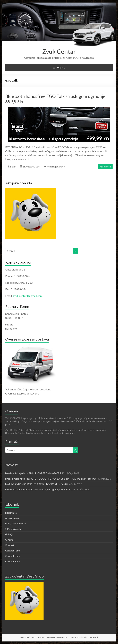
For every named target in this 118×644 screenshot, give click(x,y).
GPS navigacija (13, 529)
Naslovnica (11, 513)
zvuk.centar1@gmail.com (28, 296)
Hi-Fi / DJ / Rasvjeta (15, 523)
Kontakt (10, 545)
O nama (9, 540)
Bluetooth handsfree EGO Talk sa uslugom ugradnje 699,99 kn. (39, 489)
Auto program (13, 518)
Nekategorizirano (56, 167)
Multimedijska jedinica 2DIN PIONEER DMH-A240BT (33, 473)
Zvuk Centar (59, 51)
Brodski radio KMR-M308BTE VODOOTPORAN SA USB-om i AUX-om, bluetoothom (50, 479)
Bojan (13, 167)
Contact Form (13, 551)
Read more (105, 167)
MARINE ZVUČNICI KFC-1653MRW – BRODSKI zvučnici (36, 484)
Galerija (9, 534)
